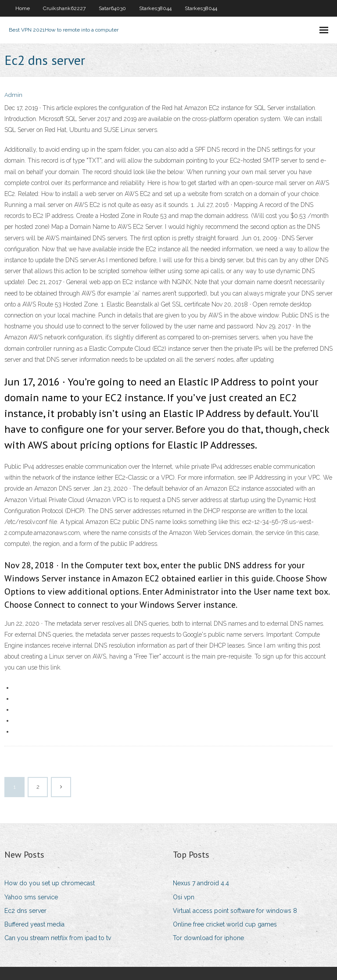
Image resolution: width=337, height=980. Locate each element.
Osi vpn (184, 897)
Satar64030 (112, 8)
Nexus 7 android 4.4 (201, 883)
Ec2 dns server (25, 911)
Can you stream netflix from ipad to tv (58, 938)
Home (23, 8)
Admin (13, 95)
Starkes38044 (155, 8)
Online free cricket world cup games (225, 924)
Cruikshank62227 (64, 8)
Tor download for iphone (208, 938)
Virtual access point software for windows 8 (235, 911)
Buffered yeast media (34, 924)
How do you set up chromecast (50, 883)
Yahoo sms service (31, 897)
